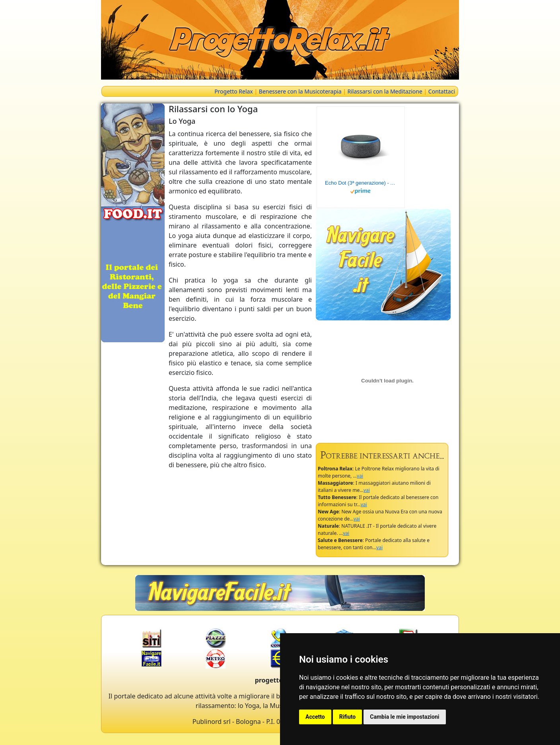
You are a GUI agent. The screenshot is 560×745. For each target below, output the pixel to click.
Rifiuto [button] (348, 717)
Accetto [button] (315, 717)
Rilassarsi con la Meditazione (385, 91)
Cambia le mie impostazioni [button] (404, 717)
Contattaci (442, 91)
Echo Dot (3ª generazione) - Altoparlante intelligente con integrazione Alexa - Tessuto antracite (361, 183)
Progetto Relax (234, 91)
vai (360, 476)
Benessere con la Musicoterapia (300, 91)
